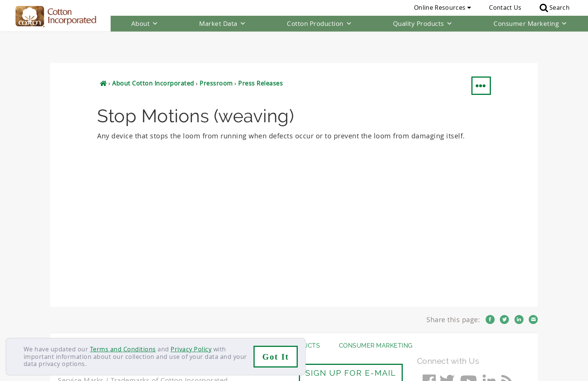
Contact (70, 329)
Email (533, 288)
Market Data (223, 24)
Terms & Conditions (180, 329)
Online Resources (442, 7)
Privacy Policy (191, 349)
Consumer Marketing (531, 24)
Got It (276, 357)
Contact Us (505, 7)
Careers (100, 329)
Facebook (490, 288)
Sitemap (131, 329)
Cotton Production (319, 24)
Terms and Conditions (123, 349)
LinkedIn (519, 288)
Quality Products (423, 24)
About (145, 24)
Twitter (504, 288)
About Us (74, 314)
